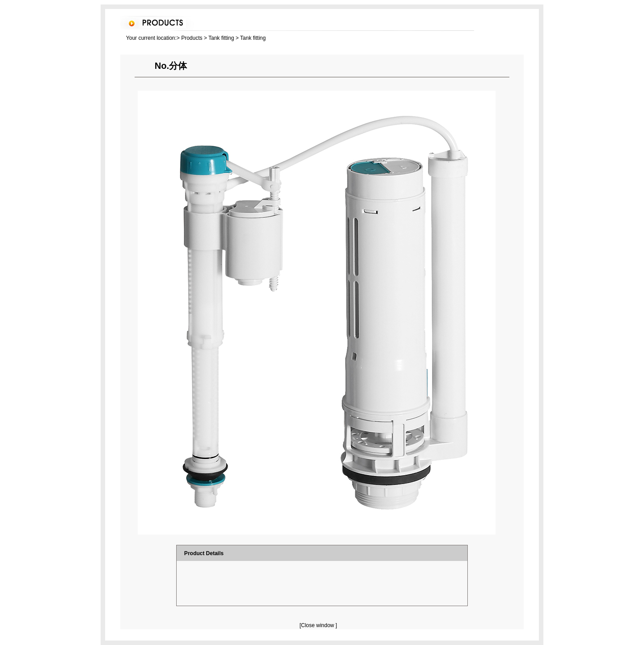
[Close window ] (318, 625)
